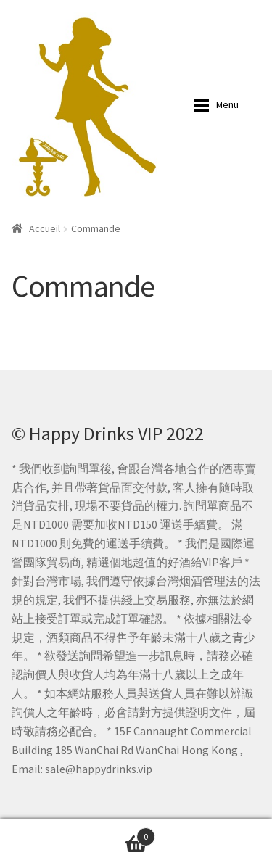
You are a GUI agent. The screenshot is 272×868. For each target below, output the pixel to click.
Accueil (45, 228)
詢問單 (78, 834)
